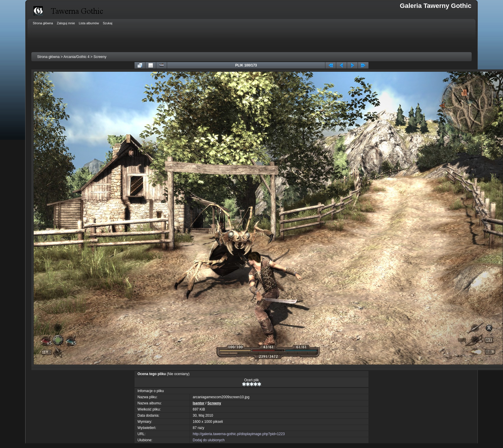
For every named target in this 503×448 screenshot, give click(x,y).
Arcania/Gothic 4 (77, 57)
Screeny (100, 57)
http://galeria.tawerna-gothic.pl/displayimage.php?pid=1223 (239, 434)
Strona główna (49, 57)
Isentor (199, 403)
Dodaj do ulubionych (209, 440)
